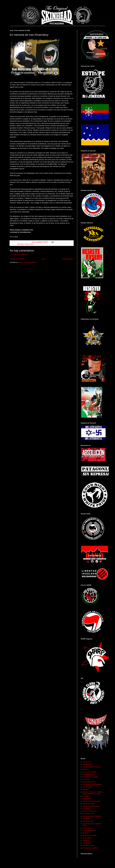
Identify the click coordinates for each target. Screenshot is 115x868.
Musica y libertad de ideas (91, 806)
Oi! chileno (86, 809)
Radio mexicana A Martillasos (92, 816)
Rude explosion (88, 828)
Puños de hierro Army (90, 811)
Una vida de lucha (88, 845)
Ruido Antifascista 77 (89, 830)
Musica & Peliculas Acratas (91, 801)
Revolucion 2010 (88, 821)
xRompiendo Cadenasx (90, 848)
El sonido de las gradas (90, 777)
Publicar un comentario (20, 255)
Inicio (43, 259)
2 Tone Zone (87, 762)
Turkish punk (87, 843)
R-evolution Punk (88, 814)
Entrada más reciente (17, 259)
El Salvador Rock (88, 774)
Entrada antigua (68, 259)
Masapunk (86, 789)
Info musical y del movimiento (92, 784)
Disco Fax (86, 769)
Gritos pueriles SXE (89, 782)
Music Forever (87, 799)
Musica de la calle (88, 804)
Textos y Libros (29, 244)
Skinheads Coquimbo (90, 835)
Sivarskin (86, 833)
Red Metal (86, 819)
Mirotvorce (86, 796)
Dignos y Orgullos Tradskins (92, 767)
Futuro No (86, 779)
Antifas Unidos (87, 764)
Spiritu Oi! (86, 841)
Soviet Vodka (87, 838)
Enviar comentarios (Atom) (28, 262)
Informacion (20, 244)
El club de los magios (89, 772)
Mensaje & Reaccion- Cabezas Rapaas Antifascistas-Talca (93, 793)
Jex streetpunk (87, 787)
